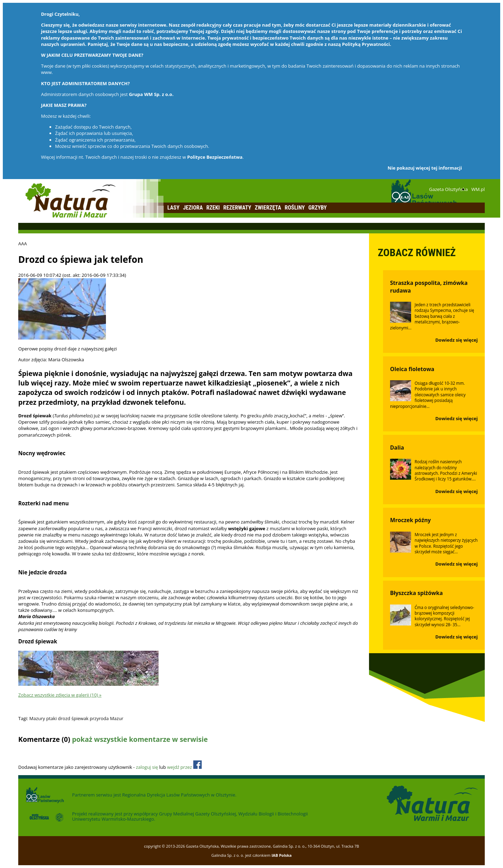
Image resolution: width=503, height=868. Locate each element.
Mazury (37, 718)
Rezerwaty (237, 208)
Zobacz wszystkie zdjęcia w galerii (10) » (60, 695)
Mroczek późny (410, 520)
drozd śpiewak (73, 718)
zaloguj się (147, 767)
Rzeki (213, 208)
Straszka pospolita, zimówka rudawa (429, 287)
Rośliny (295, 208)
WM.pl (478, 189)
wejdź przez (184, 767)
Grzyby (318, 208)
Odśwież (65, 753)
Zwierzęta (268, 208)
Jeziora (193, 208)
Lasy (173, 208)
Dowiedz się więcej (457, 340)
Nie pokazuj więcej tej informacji (425, 168)
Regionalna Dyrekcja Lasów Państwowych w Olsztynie (179, 795)
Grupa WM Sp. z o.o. (151, 94)
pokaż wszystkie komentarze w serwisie (140, 739)
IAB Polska (282, 855)
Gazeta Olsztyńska (448, 189)
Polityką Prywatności (366, 44)
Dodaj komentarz (36, 753)
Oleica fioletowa (412, 369)
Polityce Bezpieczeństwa (215, 157)
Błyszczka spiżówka (416, 593)
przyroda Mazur (107, 718)
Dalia (397, 447)
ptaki (52, 718)
